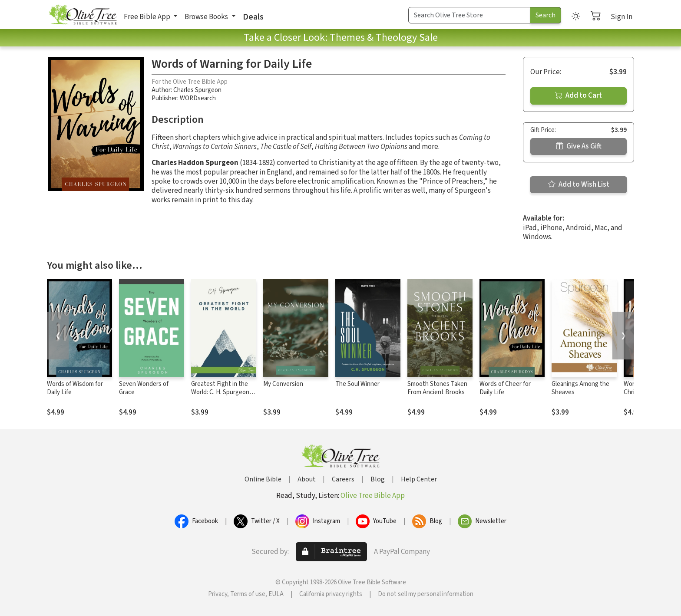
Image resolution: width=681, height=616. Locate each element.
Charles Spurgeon (197, 90)
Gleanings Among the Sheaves (580, 388)
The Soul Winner (357, 384)
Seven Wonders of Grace (144, 388)
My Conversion (283, 384)
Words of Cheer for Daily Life (505, 388)
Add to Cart (579, 96)
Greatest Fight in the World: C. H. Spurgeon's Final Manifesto (222, 392)
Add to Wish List (579, 184)
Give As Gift (579, 146)
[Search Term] (469, 15)
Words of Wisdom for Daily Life (75, 388)
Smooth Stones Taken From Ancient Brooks (437, 388)
